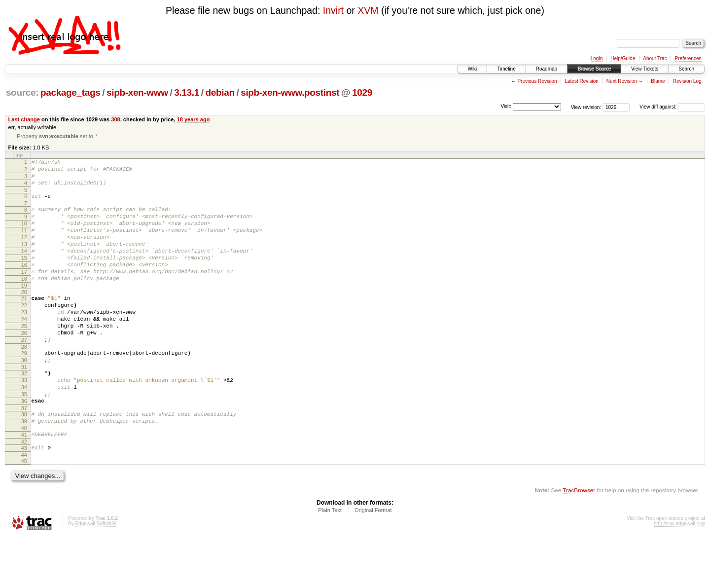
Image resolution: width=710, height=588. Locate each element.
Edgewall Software (95, 575)
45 (24, 513)
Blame (658, 81)
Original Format (373, 561)
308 (115, 119)
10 (24, 235)
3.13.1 (187, 92)
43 (24, 498)
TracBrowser (579, 541)
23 (24, 340)
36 (24, 445)
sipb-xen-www (137, 92)
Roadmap (547, 69)
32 (24, 411)
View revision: (586, 107)
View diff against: (672, 107)
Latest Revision (581, 81)
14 (24, 268)
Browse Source (594, 69)
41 (24, 483)
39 (24, 468)
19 (24, 310)
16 (24, 285)
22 (24, 331)
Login (597, 58)
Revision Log (687, 81)
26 (24, 365)
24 (24, 348)
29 (24, 388)
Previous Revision (537, 81)
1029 (362, 92)
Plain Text (330, 561)
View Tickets (645, 69)
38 (24, 460)
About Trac (655, 58)
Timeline (506, 69)
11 (24, 243)
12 (24, 252)
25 (24, 357)
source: (22, 92)
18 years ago (194, 119)
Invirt (333, 10)
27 (24, 373)
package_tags (71, 92)
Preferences (688, 58)
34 (24, 428)
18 (24, 302)
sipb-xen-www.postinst (290, 92)
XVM (368, 10)
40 (24, 477)
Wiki (472, 69)
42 (24, 491)
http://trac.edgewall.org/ (679, 575)
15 (24, 277)
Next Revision (622, 81)
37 (24, 453)
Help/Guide (623, 58)
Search (686, 69)
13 (24, 260)
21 (24, 323)
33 (24, 420)
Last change (24, 119)
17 (24, 294)
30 (24, 397)
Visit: (506, 106)
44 (24, 506)
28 (24, 382)
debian (220, 92)
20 (24, 317)
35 (24, 437)
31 (24, 405)
